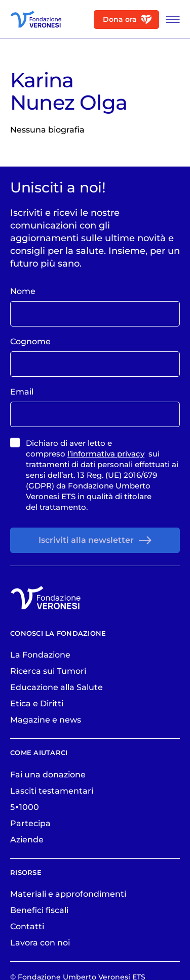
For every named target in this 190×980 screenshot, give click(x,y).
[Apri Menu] (170, 19)
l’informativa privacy (106, 454)
